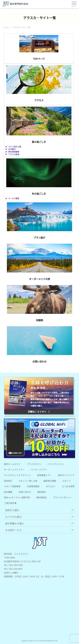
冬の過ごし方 (39, 194)
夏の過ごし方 (39, 142)
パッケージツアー (39, 469)
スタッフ (66, 481)
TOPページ (39, 59)
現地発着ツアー (44, 475)
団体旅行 (8, 481)
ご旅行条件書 (10, 503)
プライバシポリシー (62, 497)
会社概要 (8, 492)
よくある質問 (68, 486)
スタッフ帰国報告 (12, 486)
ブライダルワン (34, 464)
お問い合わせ (39, 361)
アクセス (39, 100)
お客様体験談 (33, 486)
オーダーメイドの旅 (40, 279)
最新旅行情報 (50, 481)
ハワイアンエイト (56, 464)
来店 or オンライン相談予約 (17, 497)
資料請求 (41, 492)
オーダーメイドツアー (14, 469)
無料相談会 (41, 497)
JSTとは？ (51, 486)
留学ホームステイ (12, 464)
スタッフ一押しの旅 (28, 481)
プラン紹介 (39, 238)
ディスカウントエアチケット (17, 475)
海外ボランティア (66, 475)
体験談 (39, 320)
